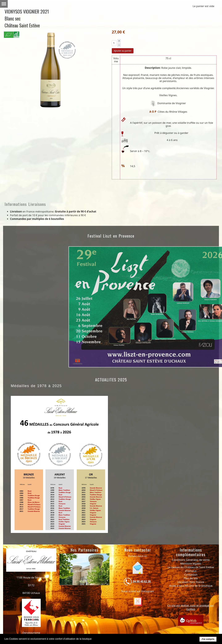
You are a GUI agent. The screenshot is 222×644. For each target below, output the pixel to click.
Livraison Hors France (191, 582)
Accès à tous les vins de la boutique (191, 586)
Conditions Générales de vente (191, 560)
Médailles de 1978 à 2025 (36, 386)
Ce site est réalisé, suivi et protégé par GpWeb (191, 607)
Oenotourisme (31, 633)
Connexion (191, 575)
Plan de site (191, 578)
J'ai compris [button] (208, 639)
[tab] (69, 603)
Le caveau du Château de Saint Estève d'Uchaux (191, 569)
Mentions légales (191, 563)
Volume (116, 60)
